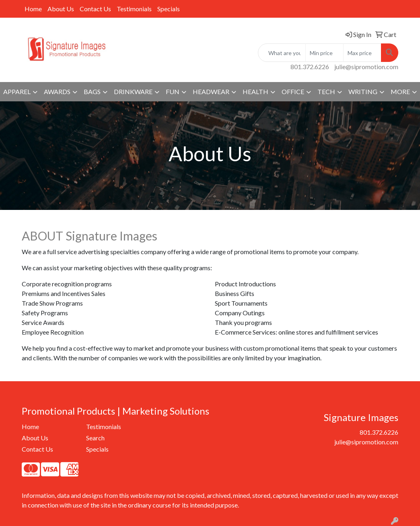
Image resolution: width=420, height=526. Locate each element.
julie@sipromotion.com (366, 67)
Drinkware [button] (133, 91)
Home (33, 9)
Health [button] (255, 91)
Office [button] (293, 91)
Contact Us (95, 9)
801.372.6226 (310, 67)
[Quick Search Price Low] (324, 53)
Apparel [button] (17, 91)
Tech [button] (326, 91)
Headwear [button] (211, 91)
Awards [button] (57, 91)
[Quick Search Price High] (362, 53)
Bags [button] (92, 91)
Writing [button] (363, 91)
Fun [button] (173, 91)
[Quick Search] (282, 53)
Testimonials (134, 9)
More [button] (400, 91)
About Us (61, 9)
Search (95, 438)
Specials (169, 9)
